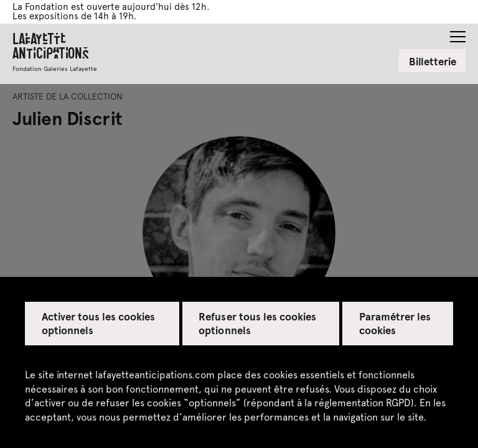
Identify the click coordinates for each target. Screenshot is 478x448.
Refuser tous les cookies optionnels (257, 323)
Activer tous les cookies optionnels (99, 323)
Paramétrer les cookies (395, 323)
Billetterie (433, 61)
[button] (458, 33)
